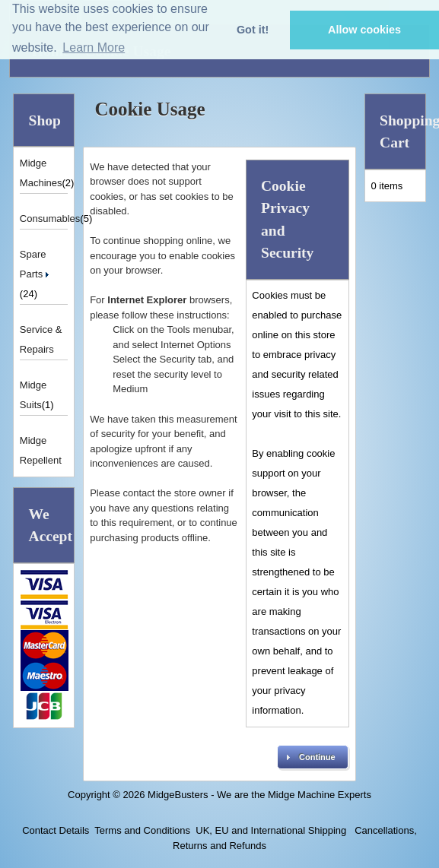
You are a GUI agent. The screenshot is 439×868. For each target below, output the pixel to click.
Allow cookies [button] (364, 30)
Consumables (50, 219)
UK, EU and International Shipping (271, 830)
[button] (313, 757)
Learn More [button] (94, 48)
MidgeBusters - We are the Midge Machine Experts (259, 795)
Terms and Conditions (142, 830)
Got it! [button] (253, 30)
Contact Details (56, 830)
